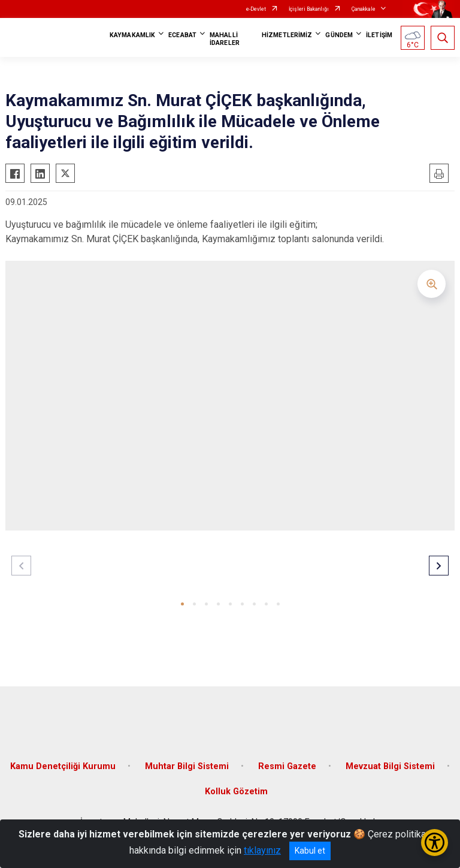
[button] (182, 604)
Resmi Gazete (287, 766)
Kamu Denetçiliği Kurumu (63, 766)
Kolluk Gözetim (236, 792)
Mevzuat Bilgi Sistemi (390, 766)
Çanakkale (364, 9)
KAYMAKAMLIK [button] (132, 35)
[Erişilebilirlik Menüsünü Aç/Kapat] (435, 843)
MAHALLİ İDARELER (225, 39)
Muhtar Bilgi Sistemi (187, 766)
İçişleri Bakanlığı (309, 9)
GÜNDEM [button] (339, 35)
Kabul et (310, 851)
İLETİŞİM (379, 35)
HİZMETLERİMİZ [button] (287, 35)
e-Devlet (256, 9)
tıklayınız (262, 850)
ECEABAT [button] (182, 35)
